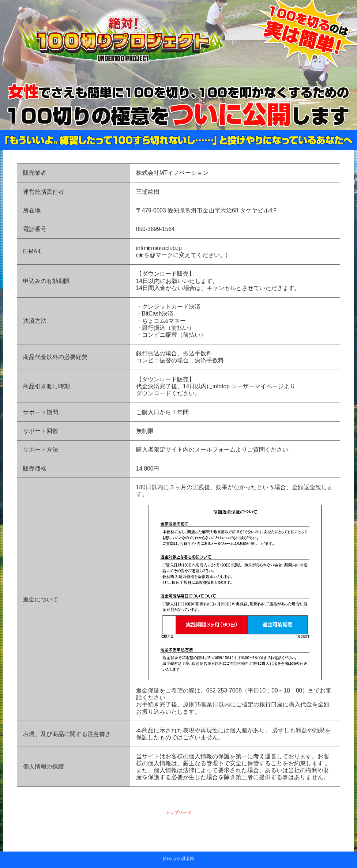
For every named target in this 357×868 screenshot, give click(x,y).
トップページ (178, 812)
